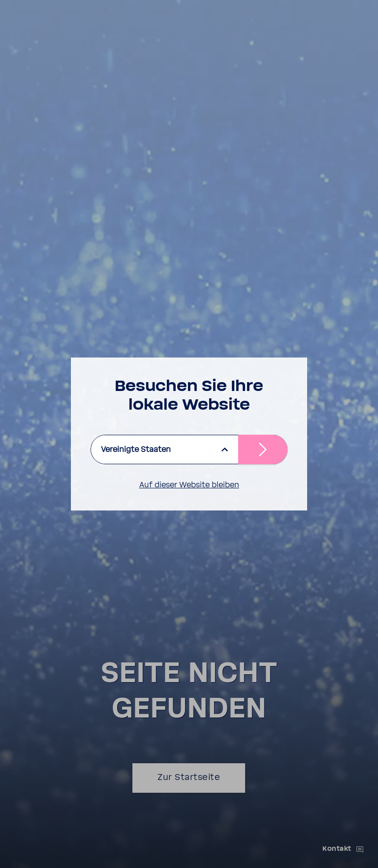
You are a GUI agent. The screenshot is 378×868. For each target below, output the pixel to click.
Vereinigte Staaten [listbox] (136, 449)
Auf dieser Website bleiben (189, 485)
